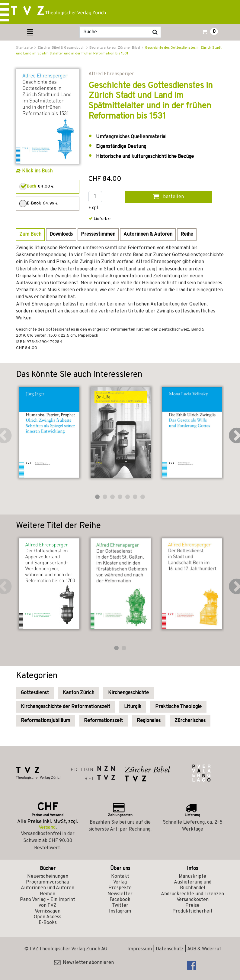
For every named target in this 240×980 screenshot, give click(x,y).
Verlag (120, 882)
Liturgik (133, 707)
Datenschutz (170, 949)
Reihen (48, 894)
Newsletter (120, 894)
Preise (192, 906)
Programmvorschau (48, 882)
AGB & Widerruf (204, 949)
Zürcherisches (190, 721)
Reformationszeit (103, 721)
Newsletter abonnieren (84, 963)
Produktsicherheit (192, 911)
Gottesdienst (35, 693)
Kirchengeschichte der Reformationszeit (66, 707)
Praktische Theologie (178, 707)
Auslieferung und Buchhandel (193, 885)
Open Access (48, 917)
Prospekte (120, 888)
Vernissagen (48, 911)
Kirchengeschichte (128, 693)
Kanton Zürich (78, 693)
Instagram (120, 911)
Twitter (120, 906)
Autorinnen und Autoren (48, 888)
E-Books (48, 923)
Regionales (149, 721)
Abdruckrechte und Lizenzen (192, 894)
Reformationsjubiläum (45, 721)
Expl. (94, 208)
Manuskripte (192, 877)
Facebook (120, 900)
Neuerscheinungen (48, 877)
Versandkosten (193, 900)
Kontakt (120, 877)
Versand (47, 828)
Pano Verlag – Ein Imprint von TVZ (48, 903)
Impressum (140, 949)
